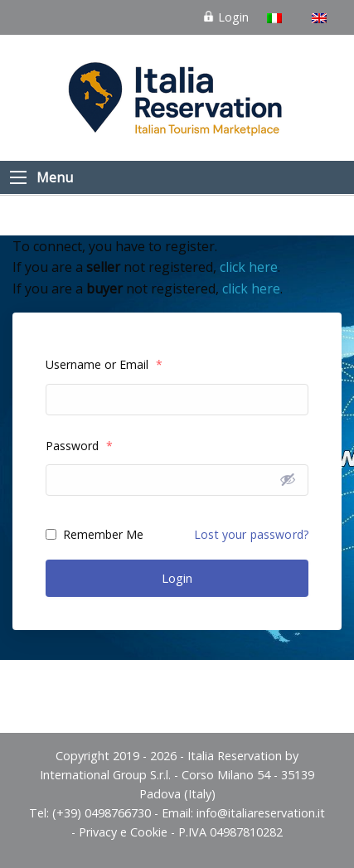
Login (225, 17)
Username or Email (104, 364)
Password (79, 446)
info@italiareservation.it (261, 813)
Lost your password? (251, 534)
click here (249, 267)
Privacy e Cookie (123, 832)
